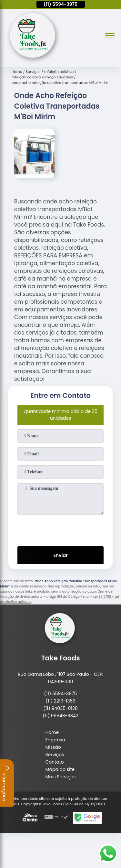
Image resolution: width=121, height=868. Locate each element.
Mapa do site (60, 769)
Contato (54, 762)
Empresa (55, 740)
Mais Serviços (60, 777)
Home (52, 732)
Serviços (55, 755)
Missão (53, 747)
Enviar (60, 555)
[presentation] (61, 529)
